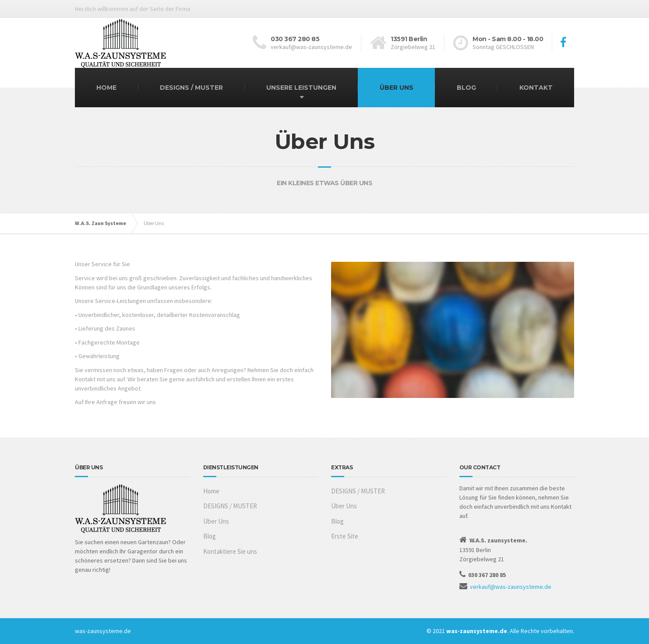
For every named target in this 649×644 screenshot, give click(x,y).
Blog (210, 536)
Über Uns (216, 521)
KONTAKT (536, 88)
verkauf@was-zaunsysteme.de (511, 587)
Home (211, 491)
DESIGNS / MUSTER (191, 88)
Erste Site (345, 536)
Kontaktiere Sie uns (230, 551)
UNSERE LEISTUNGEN (301, 88)
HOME (106, 88)
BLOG (466, 88)
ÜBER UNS (397, 88)
